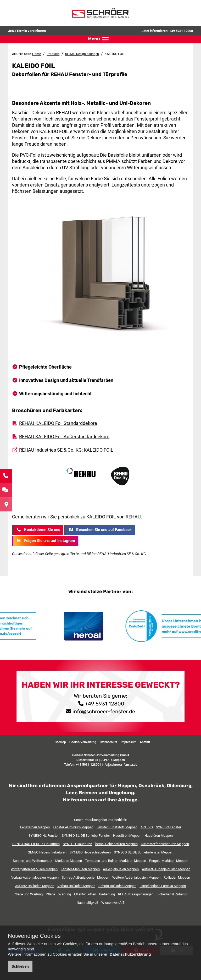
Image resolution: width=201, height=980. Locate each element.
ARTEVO (147, 827)
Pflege (51, 894)
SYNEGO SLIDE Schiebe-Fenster (86, 835)
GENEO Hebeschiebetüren (47, 852)
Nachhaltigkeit (87, 902)
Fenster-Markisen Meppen (80, 869)
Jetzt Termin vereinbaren (27, 31)
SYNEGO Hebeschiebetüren (90, 852)
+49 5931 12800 (181, 31)
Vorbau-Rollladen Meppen (76, 886)
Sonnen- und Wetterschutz (32, 860)
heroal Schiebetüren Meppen (116, 844)
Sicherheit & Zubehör (172, 894)
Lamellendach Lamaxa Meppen (163, 886)
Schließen (20, 966)
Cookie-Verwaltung (83, 742)
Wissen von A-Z (113, 902)
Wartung (65, 894)
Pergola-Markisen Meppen (169, 860)
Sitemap (60, 742)
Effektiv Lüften (85, 894)
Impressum (129, 742)
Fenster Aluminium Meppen (73, 827)
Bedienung (107, 894)
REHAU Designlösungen (82, 54)
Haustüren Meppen (127, 835)
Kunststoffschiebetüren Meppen (165, 844)
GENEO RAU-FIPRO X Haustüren (36, 844)
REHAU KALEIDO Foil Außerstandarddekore (64, 436)
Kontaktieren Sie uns (38, 529)
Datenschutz (108, 742)
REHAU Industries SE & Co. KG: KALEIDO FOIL (66, 450)
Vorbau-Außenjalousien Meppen (35, 877)
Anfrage (128, 800)
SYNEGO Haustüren (77, 844)
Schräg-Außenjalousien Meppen (85, 877)
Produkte (53, 54)
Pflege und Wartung (28, 894)
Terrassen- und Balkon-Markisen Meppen (116, 860)
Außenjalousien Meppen (121, 869)
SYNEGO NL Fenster (44, 835)
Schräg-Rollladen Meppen (117, 886)
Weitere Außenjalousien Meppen (136, 877)
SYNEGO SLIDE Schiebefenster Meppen (144, 852)
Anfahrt (145, 742)
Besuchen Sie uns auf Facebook (100, 529)
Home (37, 54)
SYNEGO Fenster (169, 827)
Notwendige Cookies (34, 936)
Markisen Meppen (69, 860)
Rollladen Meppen (177, 877)
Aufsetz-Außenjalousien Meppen (166, 869)
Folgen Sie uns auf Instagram (45, 540)
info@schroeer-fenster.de (104, 711)
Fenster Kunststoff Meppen (117, 827)
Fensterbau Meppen (35, 827)
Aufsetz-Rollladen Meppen (35, 886)
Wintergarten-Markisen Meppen (34, 869)
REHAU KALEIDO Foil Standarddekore (58, 423)
